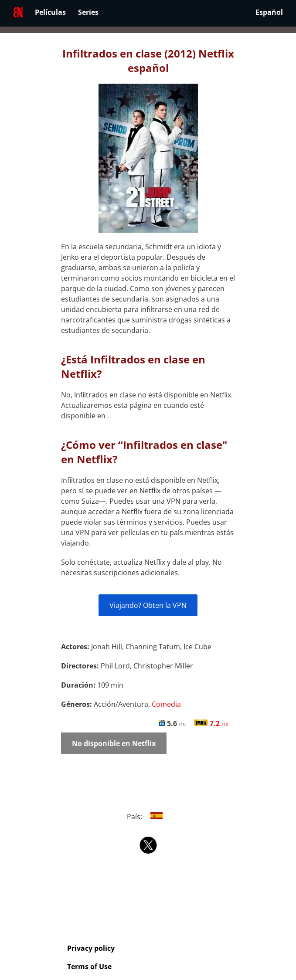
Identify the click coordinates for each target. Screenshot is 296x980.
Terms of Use (89, 966)
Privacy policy (91, 948)
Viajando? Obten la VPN (148, 605)
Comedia (166, 704)
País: (148, 817)
